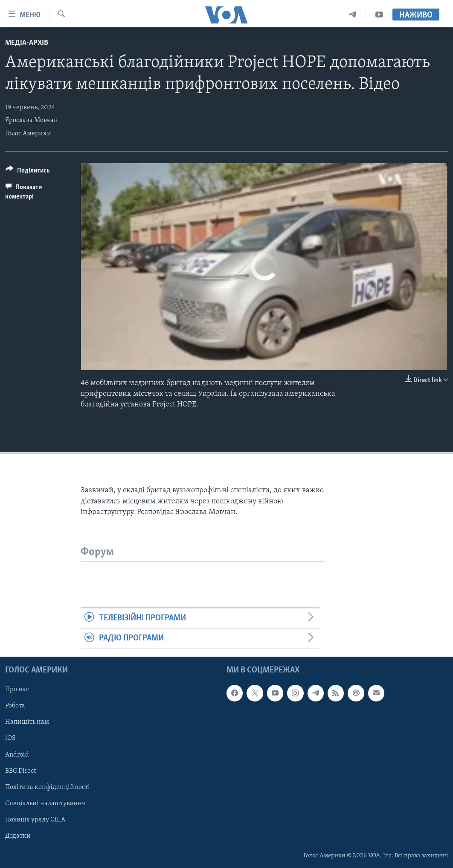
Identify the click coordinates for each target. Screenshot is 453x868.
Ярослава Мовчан (32, 120)
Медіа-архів (27, 43)
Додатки (18, 836)
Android (17, 754)
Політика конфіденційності (48, 787)
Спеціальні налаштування (45, 803)
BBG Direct (20, 771)
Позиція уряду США (35, 819)
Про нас (17, 690)
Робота (15, 706)
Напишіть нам (27, 722)
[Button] (28, 172)
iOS (10, 738)
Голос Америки (28, 134)
